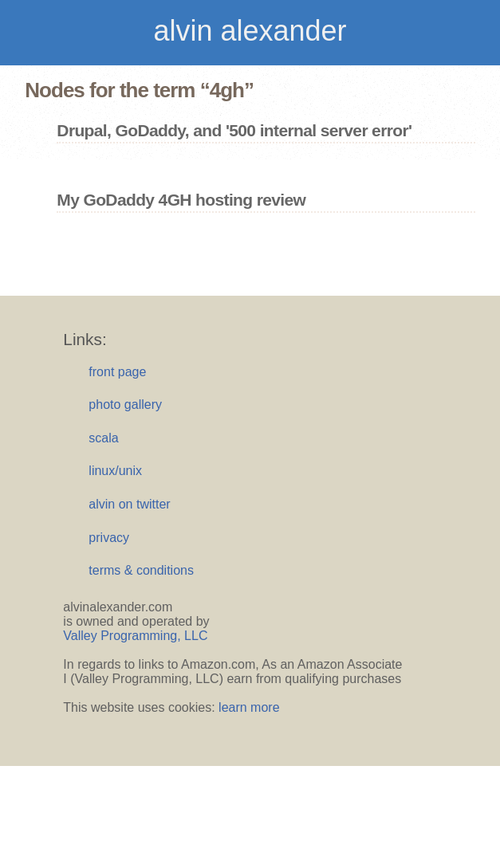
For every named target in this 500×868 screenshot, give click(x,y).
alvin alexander (250, 31)
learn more (249, 707)
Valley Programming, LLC (135, 636)
